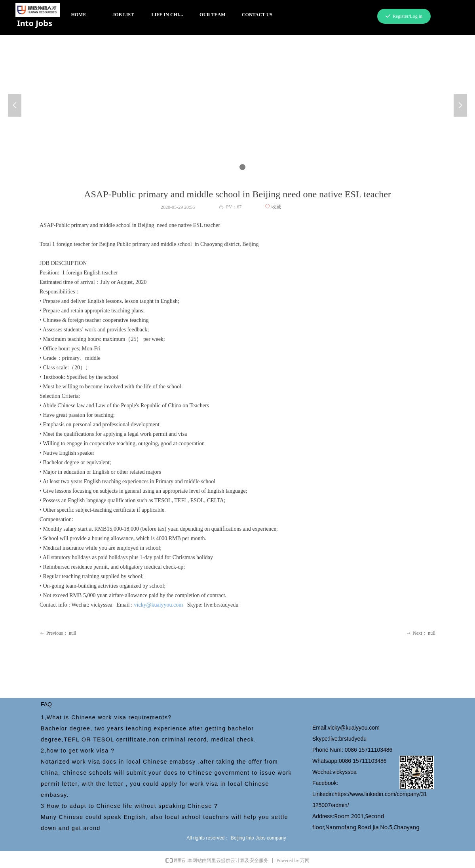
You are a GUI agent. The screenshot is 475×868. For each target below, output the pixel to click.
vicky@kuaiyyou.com (159, 605)
